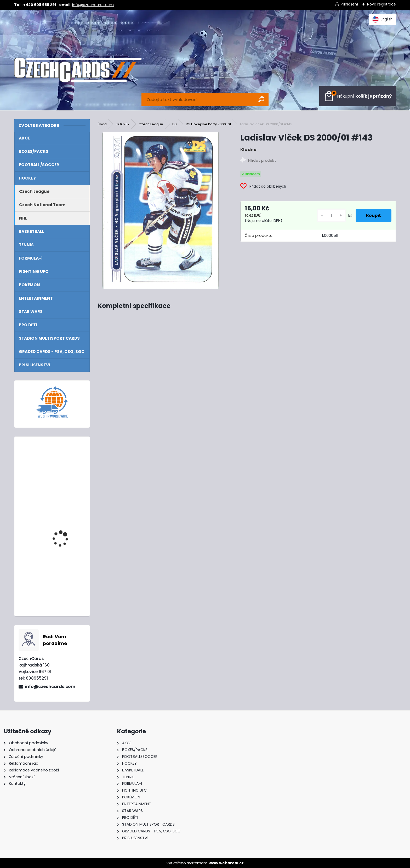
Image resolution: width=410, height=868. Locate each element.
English (382, 19)
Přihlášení (349, 4)
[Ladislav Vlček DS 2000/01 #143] (161, 211)
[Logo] (78, 70)
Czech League (151, 124)
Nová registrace (381, 4)
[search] (261, 99)
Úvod (102, 124)
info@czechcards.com (93, 5)
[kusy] (332, 215)
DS (175, 124)
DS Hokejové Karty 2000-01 (208, 124)
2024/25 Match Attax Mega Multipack (65, 575)
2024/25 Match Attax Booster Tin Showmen (65, 522)
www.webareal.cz (226, 863)
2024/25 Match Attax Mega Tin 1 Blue (65, 463)
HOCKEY (123, 124)
